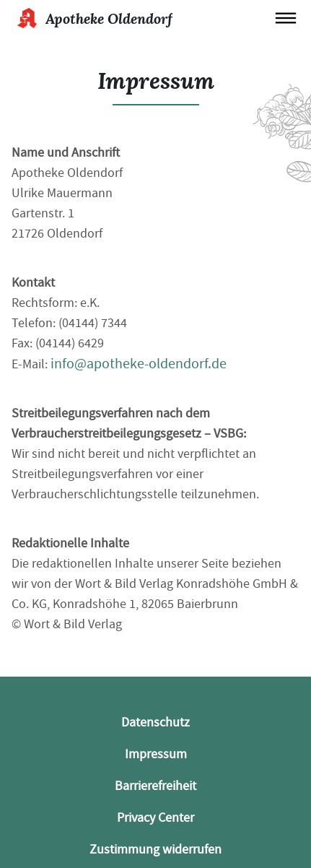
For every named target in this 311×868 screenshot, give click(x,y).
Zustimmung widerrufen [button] (155, 850)
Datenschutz (155, 722)
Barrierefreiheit (155, 786)
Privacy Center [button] (155, 818)
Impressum (156, 754)
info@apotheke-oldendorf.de (139, 364)
